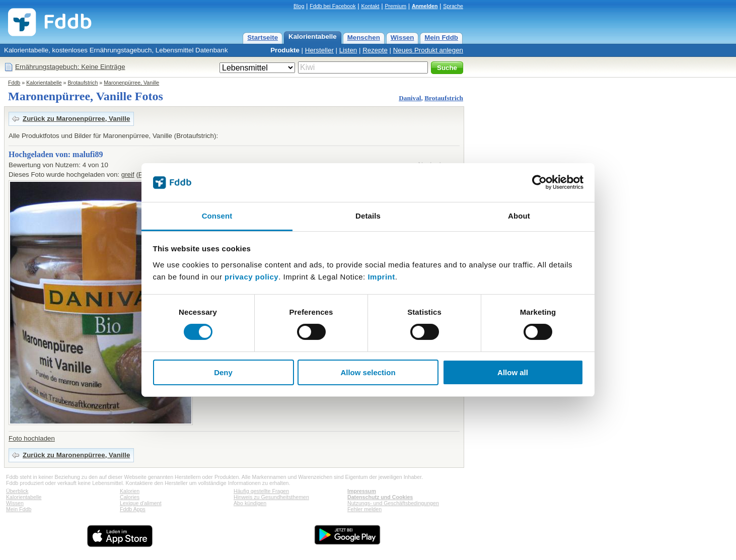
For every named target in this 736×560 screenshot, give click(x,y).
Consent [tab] (217, 216)
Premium (395, 6)
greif (128, 174)
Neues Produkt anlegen (428, 50)
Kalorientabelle (313, 37)
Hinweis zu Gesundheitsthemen (271, 497)
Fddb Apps (133, 509)
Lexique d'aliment (141, 503)
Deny (223, 372)
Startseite (263, 38)
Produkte (285, 50)
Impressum (362, 491)
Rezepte (375, 50)
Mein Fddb (441, 38)
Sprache (453, 6)
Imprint (381, 277)
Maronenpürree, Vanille (131, 83)
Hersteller (319, 50)
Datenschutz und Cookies (380, 497)
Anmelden (425, 6)
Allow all (513, 372)
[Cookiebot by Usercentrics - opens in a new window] (539, 182)
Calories (130, 497)
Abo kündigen (250, 503)
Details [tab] (368, 216)
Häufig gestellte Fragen (261, 491)
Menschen (364, 38)
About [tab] (519, 216)
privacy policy (251, 277)
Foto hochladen (32, 438)
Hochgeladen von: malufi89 (56, 154)
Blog (299, 6)
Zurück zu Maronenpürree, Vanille (76, 119)
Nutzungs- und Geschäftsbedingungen (393, 503)
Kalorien (130, 491)
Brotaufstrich (83, 83)
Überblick (17, 491)
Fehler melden (364, 509)
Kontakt (370, 6)
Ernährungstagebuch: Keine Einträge (70, 67)
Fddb (14, 83)
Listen (348, 50)
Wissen (402, 38)
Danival (410, 98)
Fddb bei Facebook (333, 6)
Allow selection (368, 372)
